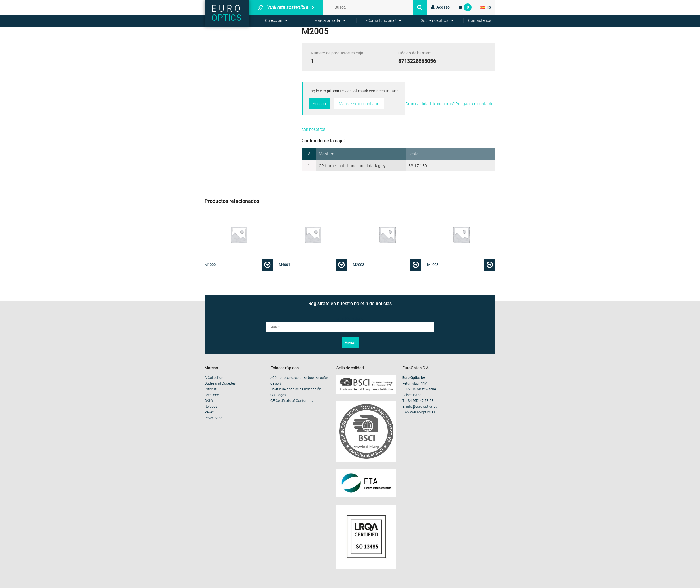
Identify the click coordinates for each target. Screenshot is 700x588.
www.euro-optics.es (420, 412)
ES (486, 7)
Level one (212, 395)
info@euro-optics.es (422, 407)
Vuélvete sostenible (283, 7)
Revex (209, 412)
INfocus (211, 389)
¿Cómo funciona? (381, 20)
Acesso (319, 104)
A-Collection (214, 378)
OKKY (209, 401)
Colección (274, 20)
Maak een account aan (359, 104)
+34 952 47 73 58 (420, 401)
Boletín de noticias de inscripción (296, 389)
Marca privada (327, 20)
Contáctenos (480, 20)
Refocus (211, 407)
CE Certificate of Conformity (292, 401)
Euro (227, 13)
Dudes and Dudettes (220, 383)
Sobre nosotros (435, 20)
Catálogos (278, 395)
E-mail (350, 319)
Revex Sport (214, 418)
